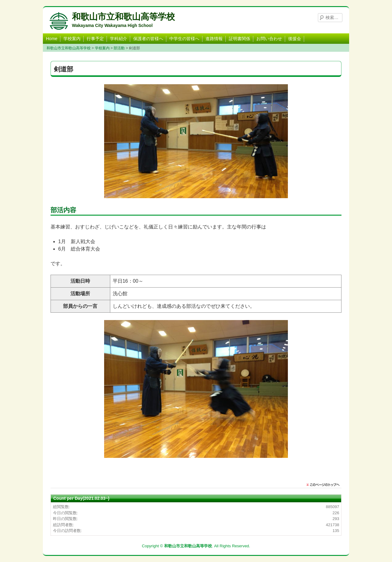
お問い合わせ (269, 39)
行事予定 (95, 39)
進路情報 (214, 39)
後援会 (295, 39)
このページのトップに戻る (325, 485)
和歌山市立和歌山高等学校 (123, 17)
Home (52, 39)
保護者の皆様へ (148, 39)
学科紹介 (119, 39)
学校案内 (72, 39)
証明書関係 (239, 39)
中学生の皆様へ (184, 39)
